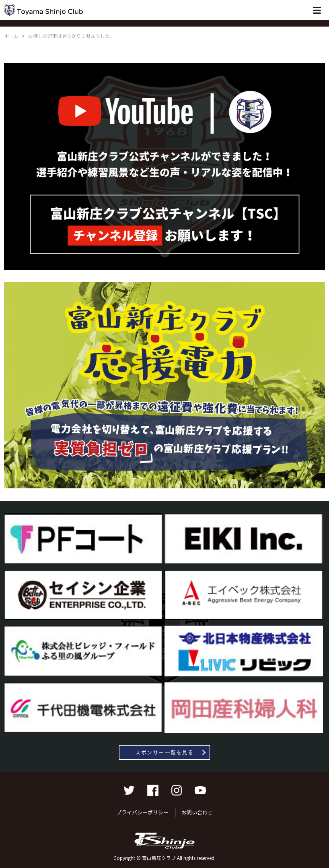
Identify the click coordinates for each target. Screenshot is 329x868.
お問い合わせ (197, 812)
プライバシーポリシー (142, 812)
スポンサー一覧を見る (164, 752)
